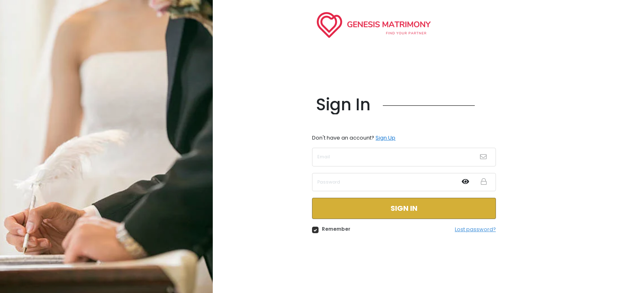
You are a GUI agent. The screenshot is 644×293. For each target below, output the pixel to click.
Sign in (404, 208)
